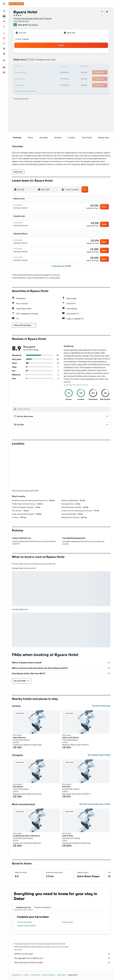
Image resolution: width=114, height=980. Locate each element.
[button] (4, 4)
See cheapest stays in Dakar (99, 755)
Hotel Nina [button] (66, 786)
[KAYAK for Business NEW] (4, 54)
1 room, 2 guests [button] (22, 39)
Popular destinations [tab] (43, 907)
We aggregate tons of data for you (62, 958)
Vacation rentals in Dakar (27, 925)
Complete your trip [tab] (23, 907)
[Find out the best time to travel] (4, 49)
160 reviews (33, 25)
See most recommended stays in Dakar (95, 804)
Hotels (26, 975)
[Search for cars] (4, 21)
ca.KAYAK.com (17, 975)
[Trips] (4, 61)
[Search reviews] (63, 409)
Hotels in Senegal (48, 975)
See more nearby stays (101, 706)
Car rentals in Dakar (25, 922)
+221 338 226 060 (21, 21)
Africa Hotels (36, 975)
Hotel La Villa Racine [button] (70, 737)
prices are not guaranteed (60, 947)
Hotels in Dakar (67, 922)
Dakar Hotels (61, 975)
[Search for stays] (4, 16)
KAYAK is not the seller (62, 954)
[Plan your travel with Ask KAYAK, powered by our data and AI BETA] (4, 33)
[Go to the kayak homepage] (16, 4)
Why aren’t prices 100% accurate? (62, 962)
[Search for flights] (4, 11)
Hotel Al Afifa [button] (68, 836)
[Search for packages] (4, 26)
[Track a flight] (4, 43)
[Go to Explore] (4, 38)
